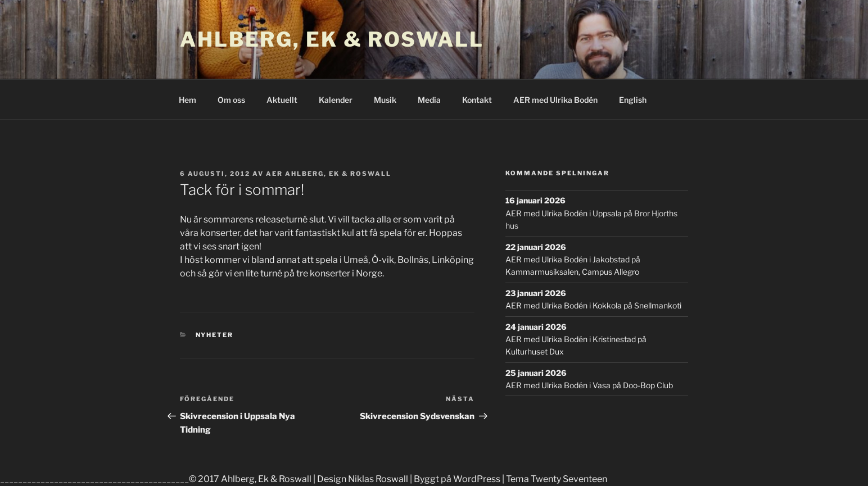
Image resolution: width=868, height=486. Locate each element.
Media (429, 100)
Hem (187, 100)
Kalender (336, 100)
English (633, 100)
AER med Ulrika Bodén (555, 100)
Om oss (231, 100)
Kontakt (477, 100)
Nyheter (215, 335)
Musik (385, 100)
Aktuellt (282, 100)
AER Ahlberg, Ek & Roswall (329, 174)
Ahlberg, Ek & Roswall (332, 39)
